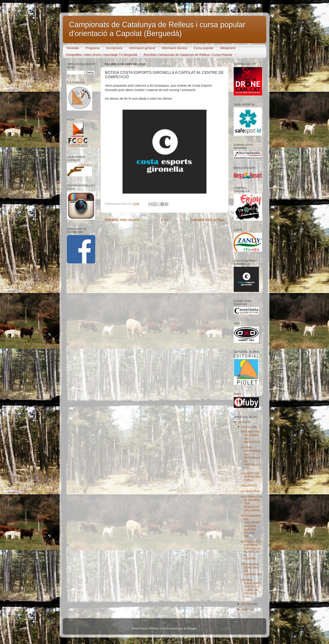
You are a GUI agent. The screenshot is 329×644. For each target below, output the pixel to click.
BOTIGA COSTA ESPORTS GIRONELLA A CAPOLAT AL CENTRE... (251, 550)
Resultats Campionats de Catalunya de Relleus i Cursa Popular (188, 55)
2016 (242, 422)
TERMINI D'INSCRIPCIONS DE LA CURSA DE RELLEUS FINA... (251, 588)
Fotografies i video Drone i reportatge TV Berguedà (102, 55)
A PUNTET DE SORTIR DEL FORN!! (251, 477)
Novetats (73, 48)
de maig (247, 604)
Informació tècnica (174, 48)
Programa (93, 48)
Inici (165, 220)
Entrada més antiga (207, 220)
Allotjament (228, 48)
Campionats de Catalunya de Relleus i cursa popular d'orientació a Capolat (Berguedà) (157, 29)
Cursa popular (204, 48)
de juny (246, 427)
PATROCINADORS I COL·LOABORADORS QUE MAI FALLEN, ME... (251, 526)
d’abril (246, 609)
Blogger (192, 628)
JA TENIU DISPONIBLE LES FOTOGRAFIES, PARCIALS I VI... (251, 458)
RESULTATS (249, 486)
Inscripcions (114, 48)
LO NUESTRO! (251, 491)
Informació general (142, 48)
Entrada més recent (122, 220)
